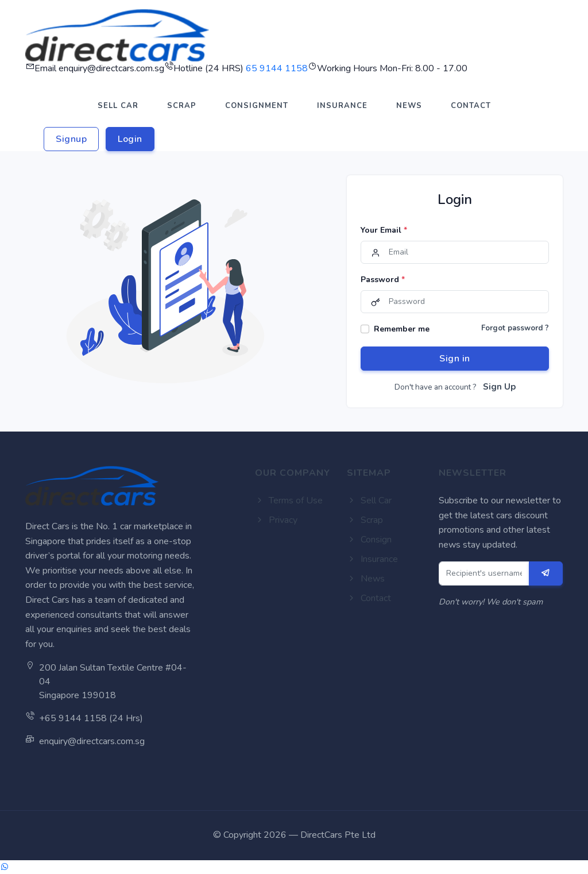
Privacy (276, 520)
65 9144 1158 (277, 68)
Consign (369, 540)
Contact (369, 598)
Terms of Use (289, 500)
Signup (71, 139)
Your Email (384, 230)
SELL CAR (118, 106)
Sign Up (499, 387)
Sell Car (369, 500)
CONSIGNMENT (257, 106)
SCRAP (182, 106)
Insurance (372, 559)
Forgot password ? (515, 328)
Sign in (455, 359)
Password (383, 280)
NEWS (409, 106)
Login (130, 139)
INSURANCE (342, 106)
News (366, 579)
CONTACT (471, 106)
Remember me (402, 329)
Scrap (365, 520)
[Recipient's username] (484, 573)
